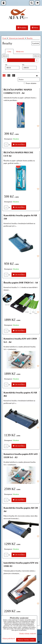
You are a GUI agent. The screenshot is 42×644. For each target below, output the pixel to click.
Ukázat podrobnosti (9, 639)
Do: (29, 67)
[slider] (5, 60)
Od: (12, 67)
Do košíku (19, 144)
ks (7, 145)
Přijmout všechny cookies (26, 640)
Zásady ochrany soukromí (28, 634)
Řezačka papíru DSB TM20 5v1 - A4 (21, 283)
